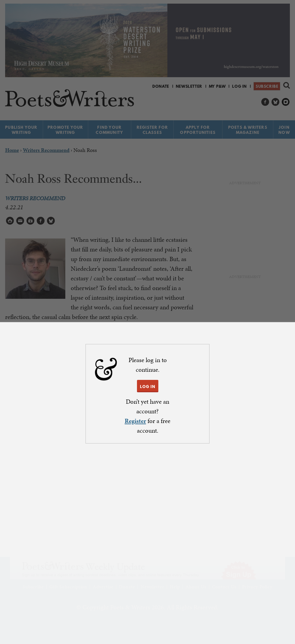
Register (135, 421)
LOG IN (148, 387)
